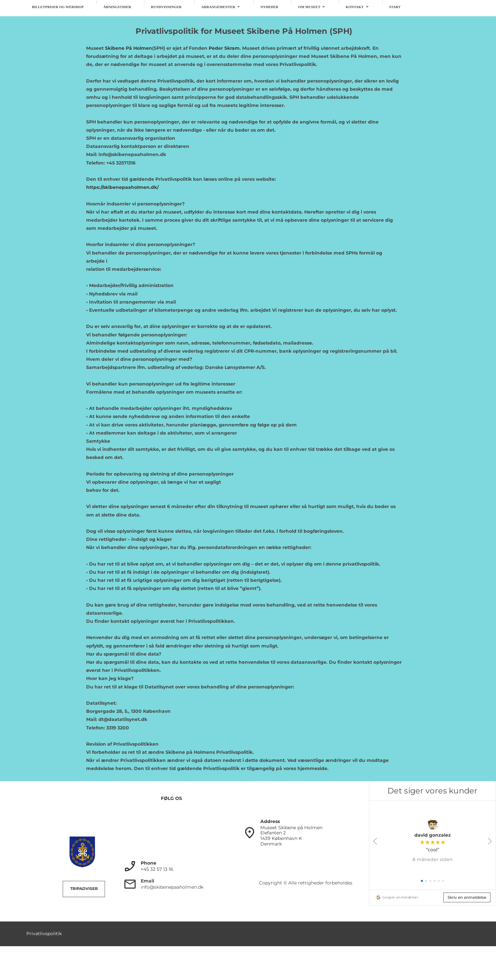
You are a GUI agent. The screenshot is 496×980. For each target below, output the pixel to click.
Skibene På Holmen (129, 48)
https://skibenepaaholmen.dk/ (122, 187)
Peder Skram (224, 48)
